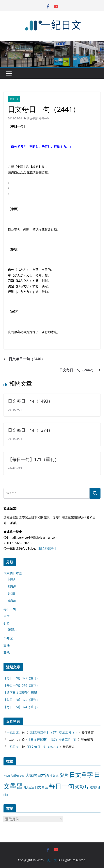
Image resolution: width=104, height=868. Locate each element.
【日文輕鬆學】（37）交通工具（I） (53, 732)
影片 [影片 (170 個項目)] (64, 775)
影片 (7, 624)
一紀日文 (13, 732)
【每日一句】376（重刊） (21, 685)
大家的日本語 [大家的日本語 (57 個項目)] (37, 775)
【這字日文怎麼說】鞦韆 (20, 692)
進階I (11, 593)
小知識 (8, 638)
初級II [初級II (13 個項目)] (15, 776)
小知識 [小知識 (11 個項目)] (54, 776)
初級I (11, 579)
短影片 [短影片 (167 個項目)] (82, 787)
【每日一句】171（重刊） (33, 459)
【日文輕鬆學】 (47, 548)
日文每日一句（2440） (24, 359)
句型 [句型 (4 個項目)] (22, 776)
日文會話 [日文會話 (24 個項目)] (41, 787)
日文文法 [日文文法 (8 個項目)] (29, 787)
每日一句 (14, 99)
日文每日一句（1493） (30, 401)
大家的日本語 (13, 573)
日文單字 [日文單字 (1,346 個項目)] (81, 775)
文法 (7, 645)
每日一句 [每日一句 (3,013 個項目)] (62, 786)
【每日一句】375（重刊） (21, 700)
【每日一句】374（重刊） (21, 707)
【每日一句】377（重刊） (21, 678)
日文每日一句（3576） (44, 747)
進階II (12, 601)
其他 (7, 652)
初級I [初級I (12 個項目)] (7, 776)
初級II (12, 586)
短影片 (12, 630)
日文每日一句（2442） (80, 370)
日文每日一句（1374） (30, 430)
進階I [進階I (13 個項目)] (93, 787)
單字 (7, 616)
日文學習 (32, 118)
